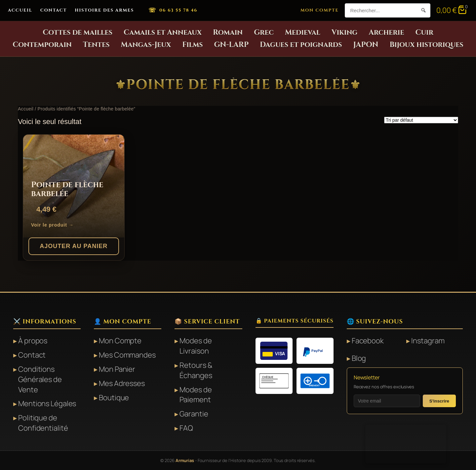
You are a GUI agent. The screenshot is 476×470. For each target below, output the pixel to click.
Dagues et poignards (301, 45)
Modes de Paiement (196, 395)
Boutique (114, 398)
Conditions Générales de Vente (40, 379)
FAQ (186, 428)
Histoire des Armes (104, 10)
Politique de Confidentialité (43, 423)
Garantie (194, 414)
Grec (264, 33)
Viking (344, 33)
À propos (33, 341)
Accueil (20, 10)
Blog (359, 358)
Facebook (368, 341)
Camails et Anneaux (163, 33)
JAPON (366, 45)
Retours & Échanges (196, 370)
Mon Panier (117, 369)
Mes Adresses (122, 383)
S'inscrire (439, 401)
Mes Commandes (127, 355)
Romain (228, 33)
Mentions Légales (47, 404)
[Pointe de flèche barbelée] (74, 186)
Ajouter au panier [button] (74, 246)
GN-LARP (232, 45)
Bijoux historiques (426, 45)
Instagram (428, 341)
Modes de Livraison (196, 346)
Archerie (386, 33)
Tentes (96, 45)
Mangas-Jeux (146, 45)
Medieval (303, 33)
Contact (54, 10)
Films (192, 45)
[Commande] (421, 120)
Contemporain (42, 45)
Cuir (424, 33)
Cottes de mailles (78, 33)
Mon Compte (320, 10)
